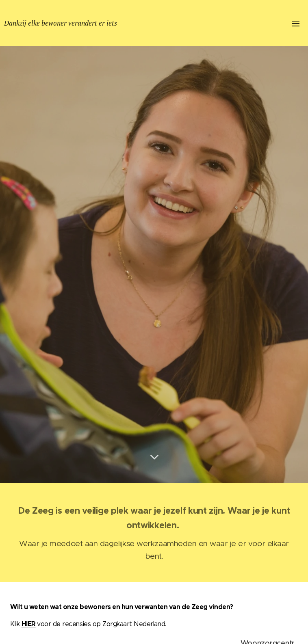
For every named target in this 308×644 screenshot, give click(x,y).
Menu (296, 24)
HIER (29, 624)
